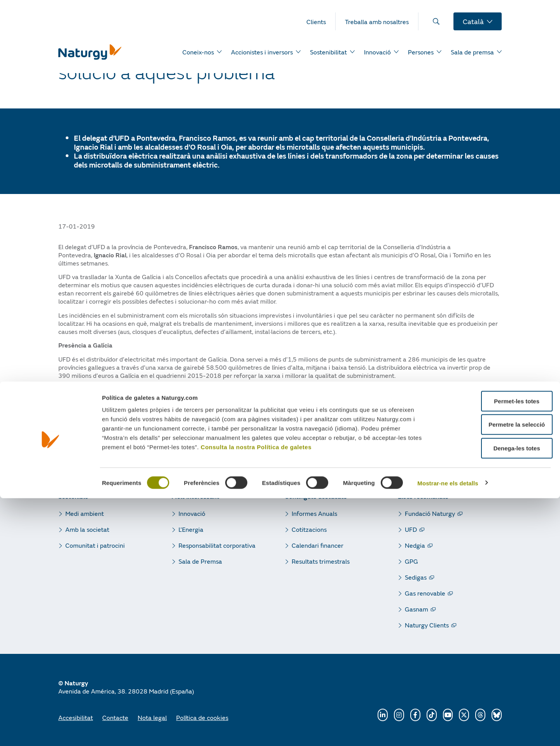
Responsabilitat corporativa (217, 545)
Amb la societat (87, 529)
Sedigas (416, 577)
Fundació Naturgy (430, 513)
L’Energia (191, 529)
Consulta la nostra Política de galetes (256, 695)
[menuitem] (321, 21)
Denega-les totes (495, 696)
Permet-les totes (495, 649)
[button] (65, 424)
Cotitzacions (309, 529)
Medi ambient (85, 513)
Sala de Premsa (200, 561)
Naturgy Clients (427, 625)
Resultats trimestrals (321, 561)
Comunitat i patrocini (95, 545)
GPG (411, 561)
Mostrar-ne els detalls (448, 731)
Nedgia (415, 545)
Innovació (192, 513)
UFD (411, 529)
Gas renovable (425, 593)
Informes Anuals (314, 513)
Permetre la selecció (495, 673)
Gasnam (416, 609)
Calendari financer (318, 545)
